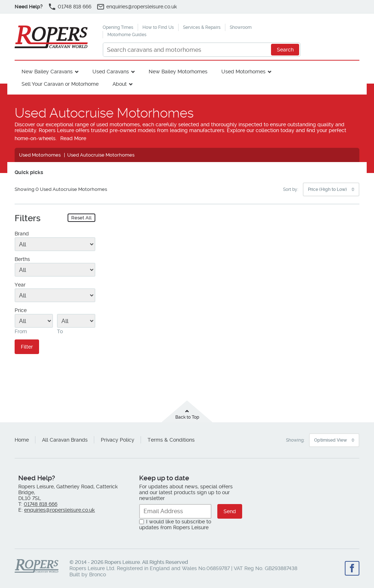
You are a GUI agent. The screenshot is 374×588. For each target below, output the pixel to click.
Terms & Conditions (171, 440)
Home (22, 440)
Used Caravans (111, 72)
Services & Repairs (202, 27)
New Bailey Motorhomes (178, 72)
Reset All (81, 218)
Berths (22, 259)
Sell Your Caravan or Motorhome (60, 84)
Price (21, 310)
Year (20, 285)
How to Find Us (158, 27)
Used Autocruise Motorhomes (101, 155)
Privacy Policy (118, 440)
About (120, 84)
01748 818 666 (75, 7)
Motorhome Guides (127, 35)
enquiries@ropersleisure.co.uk (142, 7)
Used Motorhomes (243, 72)
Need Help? (29, 7)
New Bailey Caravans (47, 72)
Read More (73, 138)
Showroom (241, 27)
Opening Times (118, 27)
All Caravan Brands (65, 440)
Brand (22, 234)
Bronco (98, 574)
